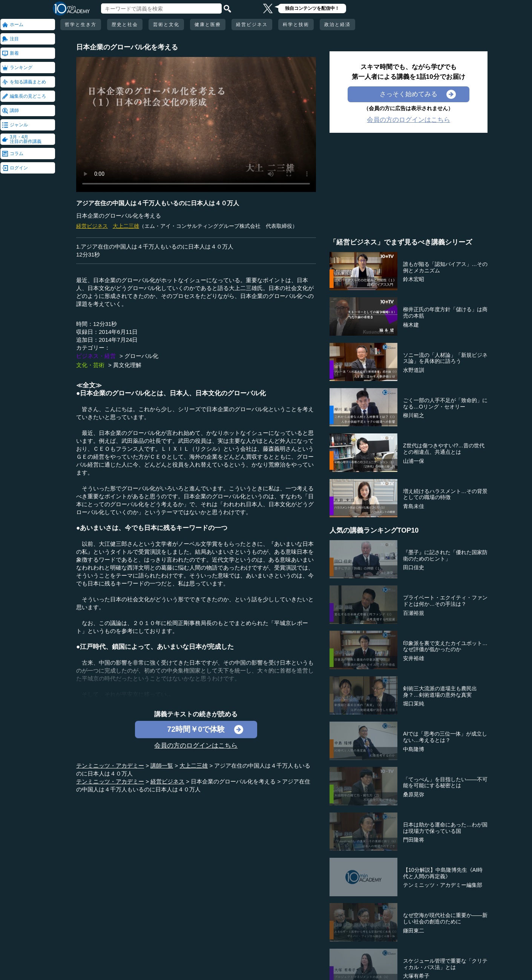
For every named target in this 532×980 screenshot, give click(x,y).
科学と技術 (296, 25)
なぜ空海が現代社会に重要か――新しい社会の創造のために (445, 918)
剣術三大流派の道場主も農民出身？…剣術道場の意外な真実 (440, 692)
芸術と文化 (166, 25)
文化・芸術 (90, 365)
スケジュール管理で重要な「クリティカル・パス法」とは (445, 964)
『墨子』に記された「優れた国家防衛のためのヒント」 (445, 555)
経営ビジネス (252, 25)
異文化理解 (127, 365)
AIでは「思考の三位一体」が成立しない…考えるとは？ (445, 737)
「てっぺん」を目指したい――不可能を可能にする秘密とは (445, 783)
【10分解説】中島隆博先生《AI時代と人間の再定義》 (443, 873)
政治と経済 (337, 25)
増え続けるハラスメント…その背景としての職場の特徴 (445, 494)
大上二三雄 (126, 226)
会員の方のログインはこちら (196, 746)
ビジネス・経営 (96, 356)
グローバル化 (141, 356)
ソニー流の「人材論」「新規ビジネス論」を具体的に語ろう (445, 358)
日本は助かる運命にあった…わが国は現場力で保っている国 (445, 828)
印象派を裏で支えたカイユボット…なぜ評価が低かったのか (445, 646)
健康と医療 (208, 25)
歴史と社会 (125, 25)
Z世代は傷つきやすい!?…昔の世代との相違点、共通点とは (444, 449)
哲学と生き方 (81, 25)
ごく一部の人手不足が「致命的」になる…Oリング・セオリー (445, 403)
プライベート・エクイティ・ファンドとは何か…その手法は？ (445, 601)
